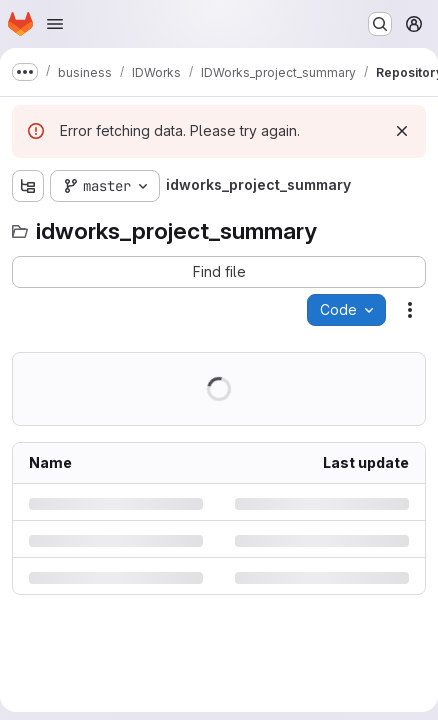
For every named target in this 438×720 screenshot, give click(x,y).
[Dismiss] (402, 131)
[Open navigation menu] (55, 24)
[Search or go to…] (380, 24)
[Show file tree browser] (28, 186)
